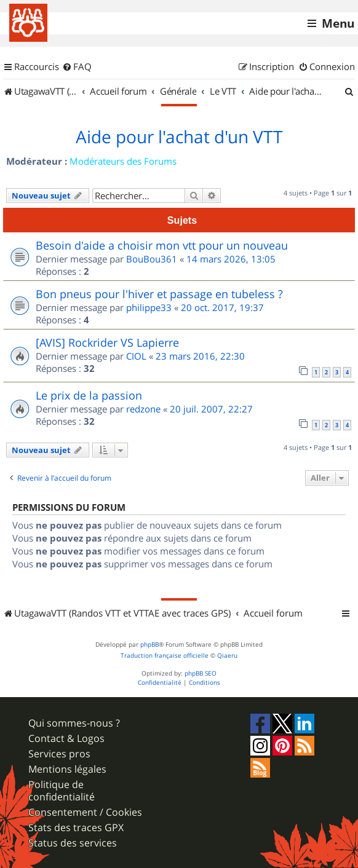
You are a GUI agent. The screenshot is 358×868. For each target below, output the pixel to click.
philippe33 (149, 307)
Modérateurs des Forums (123, 161)
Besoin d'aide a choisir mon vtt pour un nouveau (162, 245)
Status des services (73, 843)
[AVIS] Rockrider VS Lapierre (107, 342)
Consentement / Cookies (85, 812)
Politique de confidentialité (62, 791)
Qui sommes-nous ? (74, 723)
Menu (338, 23)
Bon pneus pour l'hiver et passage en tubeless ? (159, 294)
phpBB (149, 645)
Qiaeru (227, 656)
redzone (143, 409)
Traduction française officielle (165, 656)
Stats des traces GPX (76, 828)
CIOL (136, 356)
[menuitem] (77, 67)
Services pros (59, 754)
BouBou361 (152, 259)
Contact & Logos (66, 739)
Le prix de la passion (89, 395)
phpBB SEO (201, 673)
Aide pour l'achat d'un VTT (179, 137)
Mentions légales (67, 769)
